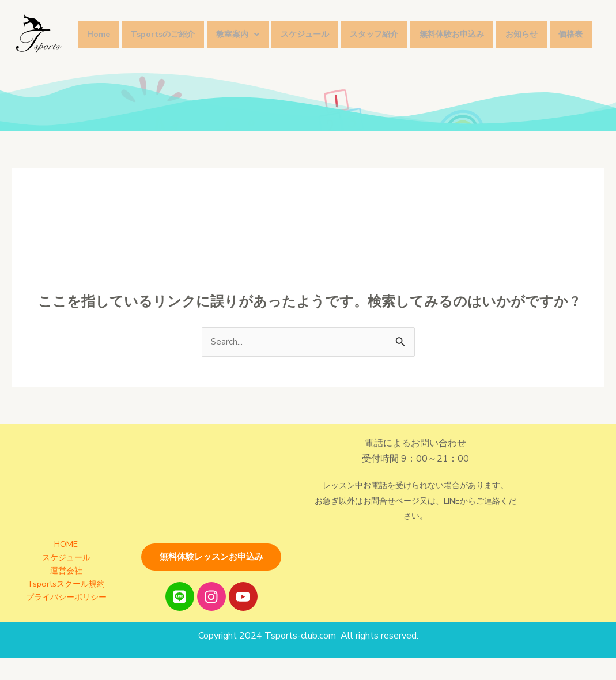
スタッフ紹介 (396, 27)
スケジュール (322, 27)
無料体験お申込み (478, 27)
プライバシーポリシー (66, 612)
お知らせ (553, 27)
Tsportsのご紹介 (170, 27)
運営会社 (66, 586)
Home (101, 27)
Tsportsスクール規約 (66, 599)
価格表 (101, 58)
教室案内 (250, 27)
